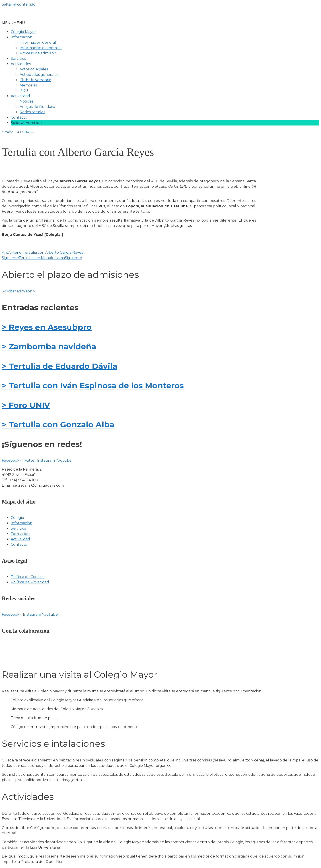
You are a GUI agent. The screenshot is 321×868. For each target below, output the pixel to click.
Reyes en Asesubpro (49, 327)
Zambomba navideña (51, 347)
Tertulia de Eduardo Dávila (62, 366)
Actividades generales (39, 75)
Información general (38, 42)
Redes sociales (32, 112)
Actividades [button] (21, 64)
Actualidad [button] (20, 96)
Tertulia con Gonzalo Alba (60, 425)
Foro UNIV (28, 405)
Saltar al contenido (19, 4)
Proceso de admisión (38, 53)
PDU (24, 91)
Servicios (18, 59)
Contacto (19, 117)
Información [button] (22, 37)
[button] (13, 23)
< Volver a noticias (17, 132)
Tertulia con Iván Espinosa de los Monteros (95, 386)
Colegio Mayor (23, 32)
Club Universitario (35, 80)
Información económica (41, 48)
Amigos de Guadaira (37, 107)
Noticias (26, 101)
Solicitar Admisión (26, 123)
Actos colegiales (34, 69)
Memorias (28, 85)
